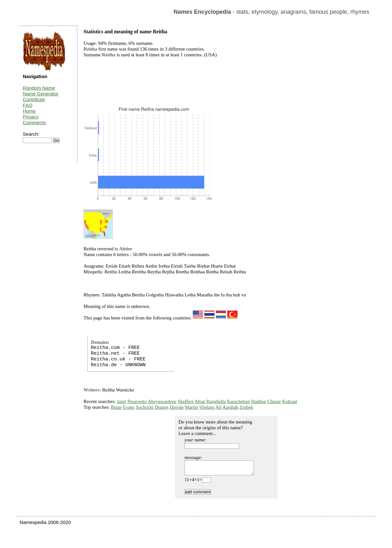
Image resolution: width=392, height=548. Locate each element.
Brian (116, 407)
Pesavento (137, 401)
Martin (191, 407)
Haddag (259, 401)
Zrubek (246, 407)
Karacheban (239, 401)
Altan (200, 401)
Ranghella (216, 401)
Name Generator (41, 94)
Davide (177, 407)
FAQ (27, 105)
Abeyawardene (162, 401)
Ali (219, 407)
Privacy (31, 117)
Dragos (162, 407)
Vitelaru (207, 407)
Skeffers (186, 401)
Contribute (34, 99)
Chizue (274, 401)
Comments (34, 122)
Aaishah (230, 407)
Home (29, 111)
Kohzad (290, 401)
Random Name (39, 88)
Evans (129, 407)
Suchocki (145, 407)
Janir (121, 401)
